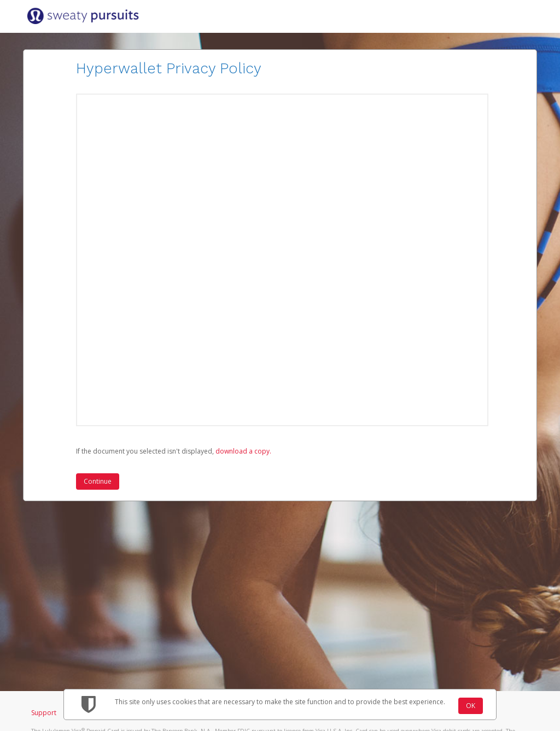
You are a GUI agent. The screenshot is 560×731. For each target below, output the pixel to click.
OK (471, 706)
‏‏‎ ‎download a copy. (243, 451)
